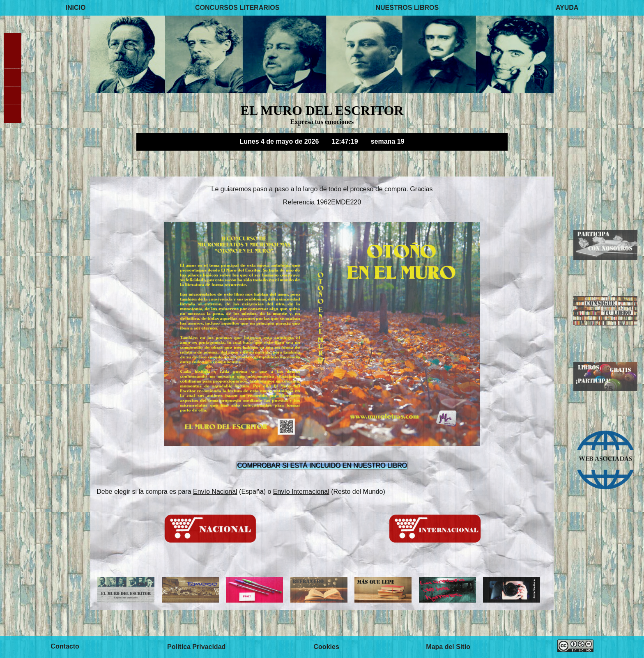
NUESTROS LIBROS (407, 8)
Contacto (65, 647)
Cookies (327, 647)
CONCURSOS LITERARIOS (237, 8)
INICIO (76, 8)
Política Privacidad (196, 647)
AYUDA (567, 8)
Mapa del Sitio (448, 647)
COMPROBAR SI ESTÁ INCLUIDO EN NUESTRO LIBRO (322, 465)
